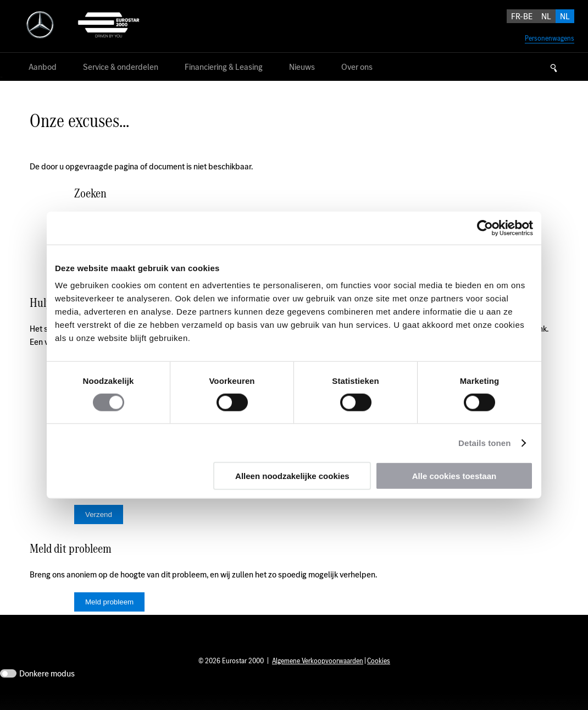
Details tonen (484, 442)
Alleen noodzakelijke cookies (292, 476)
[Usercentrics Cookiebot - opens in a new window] (485, 228)
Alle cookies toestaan (454, 476)
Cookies (379, 677)
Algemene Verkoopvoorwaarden (318, 677)
